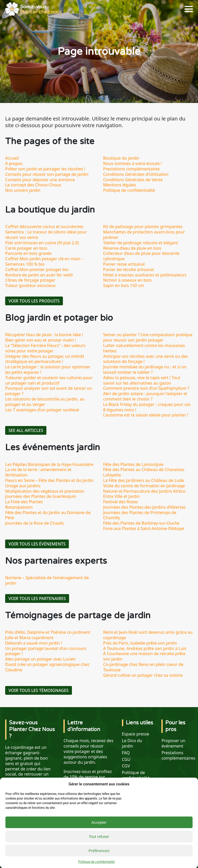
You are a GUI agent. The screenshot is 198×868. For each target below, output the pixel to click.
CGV (126, 766)
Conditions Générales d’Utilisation (136, 174)
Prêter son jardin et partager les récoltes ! (45, 169)
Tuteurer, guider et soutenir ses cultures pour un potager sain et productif (49, 380)
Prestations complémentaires (131, 169)
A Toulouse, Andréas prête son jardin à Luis (145, 648)
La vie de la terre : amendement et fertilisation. (38, 472)
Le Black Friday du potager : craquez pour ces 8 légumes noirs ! (147, 407)
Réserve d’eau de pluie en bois (132, 248)
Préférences (99, 851)
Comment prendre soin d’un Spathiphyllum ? (146, 388)
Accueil (12, 158)
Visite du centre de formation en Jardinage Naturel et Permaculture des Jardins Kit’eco (144, 488)
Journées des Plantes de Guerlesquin (41, 496)
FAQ (126, 753)
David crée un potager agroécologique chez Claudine (47, 667)
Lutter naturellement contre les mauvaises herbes (144, 348)
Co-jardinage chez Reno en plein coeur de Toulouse (143, 667)
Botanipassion (19, 507)
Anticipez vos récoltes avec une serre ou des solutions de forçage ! (146, 359)
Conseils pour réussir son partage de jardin (47, 174)
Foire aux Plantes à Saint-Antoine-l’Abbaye (144, 528)
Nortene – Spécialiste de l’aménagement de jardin (47, 580)
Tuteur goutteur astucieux (30, 285)
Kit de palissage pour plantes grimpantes (143, 227)
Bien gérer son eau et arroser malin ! (41, 340)
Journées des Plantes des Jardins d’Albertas (144, 507)
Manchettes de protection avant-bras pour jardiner (144, 235)
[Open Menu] (189, 9)
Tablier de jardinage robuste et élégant (141, 243)
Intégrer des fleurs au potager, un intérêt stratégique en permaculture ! (45, 359)
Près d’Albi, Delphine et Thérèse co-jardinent (48, 632)
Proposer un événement (173, 743)
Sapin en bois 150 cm (124, 285)
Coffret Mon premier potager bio (37, 270)
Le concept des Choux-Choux (33, 185)
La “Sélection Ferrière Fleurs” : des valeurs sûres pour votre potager (45, 348)
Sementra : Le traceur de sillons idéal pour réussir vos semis (46, 235)
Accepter (99, 822)
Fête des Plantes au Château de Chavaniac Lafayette (144, 472)
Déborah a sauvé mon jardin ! (34, 643)
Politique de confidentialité (96, 862)
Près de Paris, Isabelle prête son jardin (140, 643)
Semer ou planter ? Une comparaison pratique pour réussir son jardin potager (148, 337)
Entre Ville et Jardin (121, 496)
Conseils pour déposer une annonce (40, 180)
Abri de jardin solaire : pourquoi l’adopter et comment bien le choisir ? (145, 396)
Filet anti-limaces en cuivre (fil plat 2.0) (42, 243)
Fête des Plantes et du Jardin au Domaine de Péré (48, 515)
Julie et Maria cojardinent (29, 638)
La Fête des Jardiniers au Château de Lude (144, 480)
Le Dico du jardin (132, 743)
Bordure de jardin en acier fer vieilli (39, 275)
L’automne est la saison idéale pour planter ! (146, 415)
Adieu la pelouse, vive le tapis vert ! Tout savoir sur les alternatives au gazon (142, 380)
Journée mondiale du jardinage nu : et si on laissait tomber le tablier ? (145, 370)
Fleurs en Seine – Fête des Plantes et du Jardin (49, 480)
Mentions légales (120, 185)
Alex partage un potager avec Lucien (40, 659)
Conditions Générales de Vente (133, 180)
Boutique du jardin (121, 158)
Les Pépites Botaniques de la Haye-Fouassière (49, 464)
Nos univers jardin (23, 190)
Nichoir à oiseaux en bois (127, 280)
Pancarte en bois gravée (28, 253)
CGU (126, 759)
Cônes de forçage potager (30, 280)
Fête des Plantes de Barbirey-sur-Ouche (141, 523)
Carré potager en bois (26, 248)
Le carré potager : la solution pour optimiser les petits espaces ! (48, 370)
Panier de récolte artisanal (128, 270)
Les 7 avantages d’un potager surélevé (42, 410)
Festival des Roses (121, 502)
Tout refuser (99, 836)
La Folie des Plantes (24, 502)
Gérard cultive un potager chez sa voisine (143, 675)
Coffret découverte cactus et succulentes (44, 227)
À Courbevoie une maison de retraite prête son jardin (144, 656)
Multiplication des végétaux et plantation (45, 491)
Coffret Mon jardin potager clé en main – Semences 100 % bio (44, 261)
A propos (14, 163)
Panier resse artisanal (124, 264)
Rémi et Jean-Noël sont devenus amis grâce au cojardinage (148, 635)
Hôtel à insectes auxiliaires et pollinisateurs (145, 275)
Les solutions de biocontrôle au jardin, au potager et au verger (45, 402)
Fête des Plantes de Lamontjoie (133, 464)
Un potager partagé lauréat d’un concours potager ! (46, 651)
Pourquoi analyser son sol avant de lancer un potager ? (49, 391)
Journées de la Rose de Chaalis (35, 523)
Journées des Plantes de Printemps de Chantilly (140, 515)
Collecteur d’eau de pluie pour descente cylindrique (141, 256)
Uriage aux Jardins (23, 486)
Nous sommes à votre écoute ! (132, 163)
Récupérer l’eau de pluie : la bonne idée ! (44, 335)
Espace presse (136, 734)
